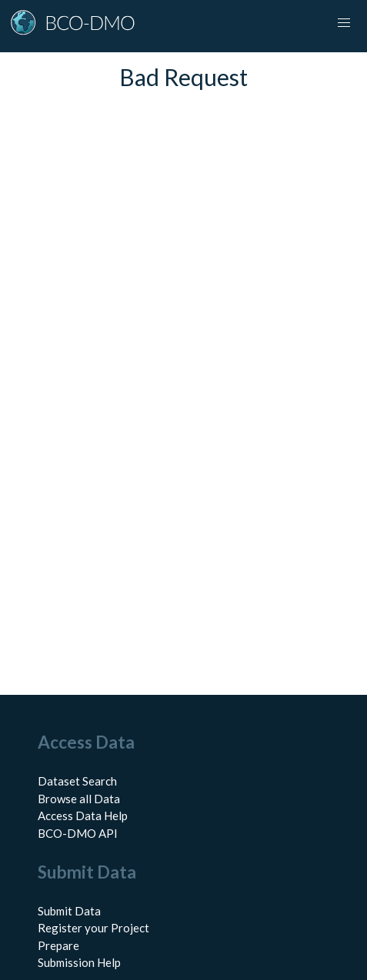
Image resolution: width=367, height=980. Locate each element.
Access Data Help (83, 816)
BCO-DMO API (78, 833)
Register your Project (93, 928)
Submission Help (79, 962)
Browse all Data (79, 799)
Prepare (58, 945)
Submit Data (69, 911)
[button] (344, 23)
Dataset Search (77, 781)
